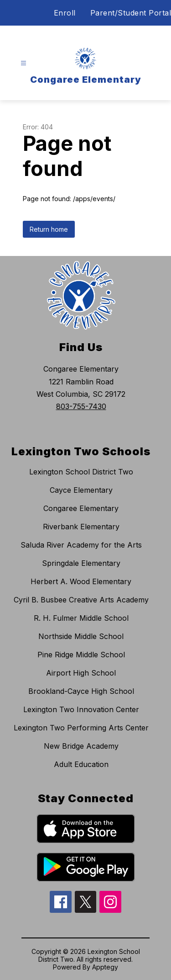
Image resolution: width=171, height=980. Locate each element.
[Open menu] (23, 63)
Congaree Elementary (81, 508)
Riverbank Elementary (81, 527)
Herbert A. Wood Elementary (81, 581)
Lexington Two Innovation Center (81, 709)
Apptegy (105, 967)
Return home (49, 229)
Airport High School (81, 673)
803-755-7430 (81, 406)
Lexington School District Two (81, 472)
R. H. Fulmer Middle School (81, 618)
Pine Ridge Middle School (81, 655)
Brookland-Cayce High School (81, 691)
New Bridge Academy (81, 746)
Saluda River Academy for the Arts (81, 545)
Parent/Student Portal (131, 13)
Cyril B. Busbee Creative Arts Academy (81, 600)
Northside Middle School (81, 636)
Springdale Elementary (81, 563)
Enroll (65, 13)
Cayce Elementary (81, 490)
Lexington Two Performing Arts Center (81, 728)
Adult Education (81, 764)
